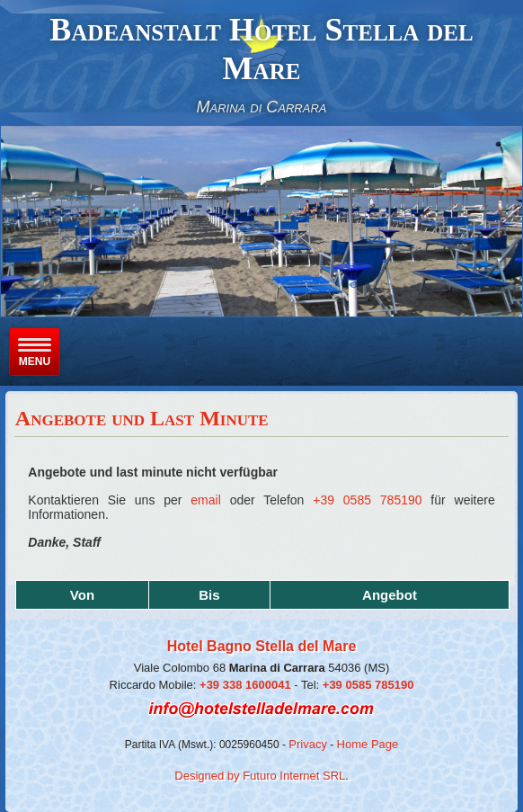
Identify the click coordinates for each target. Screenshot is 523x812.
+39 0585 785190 (367, 500)
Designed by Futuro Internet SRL (260, 776)
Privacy (308, 744)
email (205, 500)
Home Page (368, 744)
